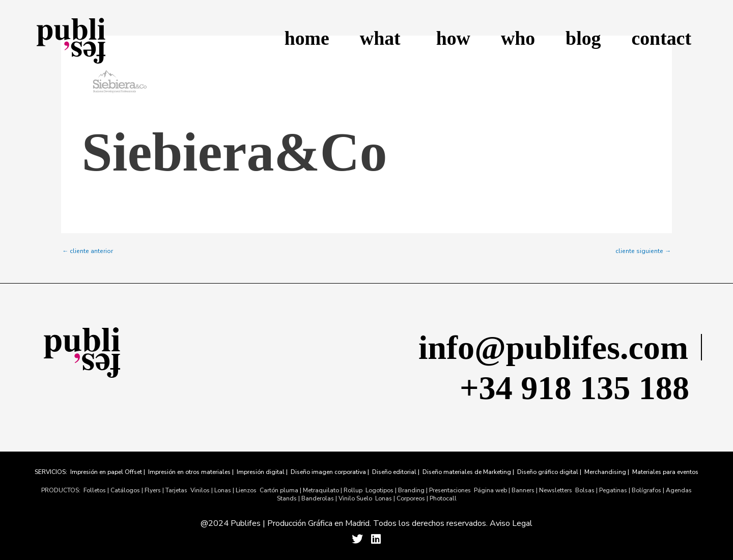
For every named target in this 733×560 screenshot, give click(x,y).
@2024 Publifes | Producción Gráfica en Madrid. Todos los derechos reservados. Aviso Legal (366, 523)
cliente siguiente (643, 251)
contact (661, 38)
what (383, 38)
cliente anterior (88, 251)
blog (583, 38)
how (453, 38)
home (307, 38)
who (518, 38)
